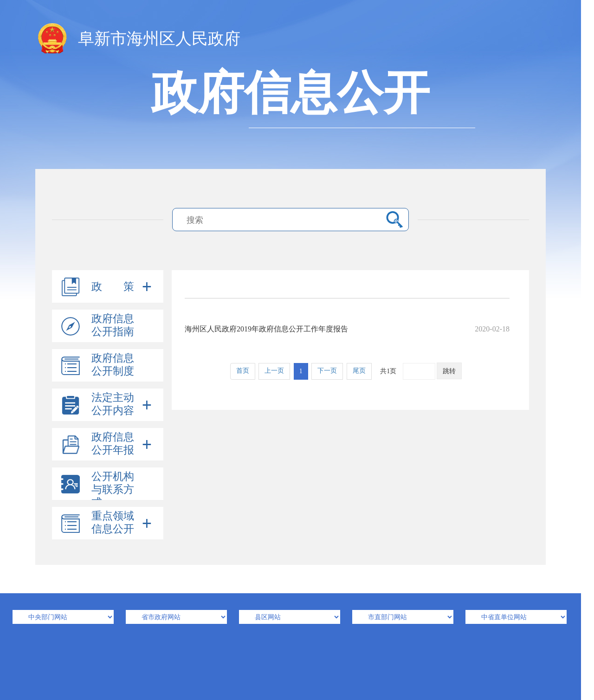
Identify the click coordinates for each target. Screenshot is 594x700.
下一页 (327, 371)
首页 (243, 371)
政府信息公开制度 (113, 365)
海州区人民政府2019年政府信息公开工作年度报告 (347, 329)
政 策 (113, 287)
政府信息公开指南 (113, 325)
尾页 (359, 371)
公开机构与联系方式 (113, 489)
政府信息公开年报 (113, 444)
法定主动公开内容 (113, 404)
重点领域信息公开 (113, 522)
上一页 (274, 371)
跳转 (449, 371)
